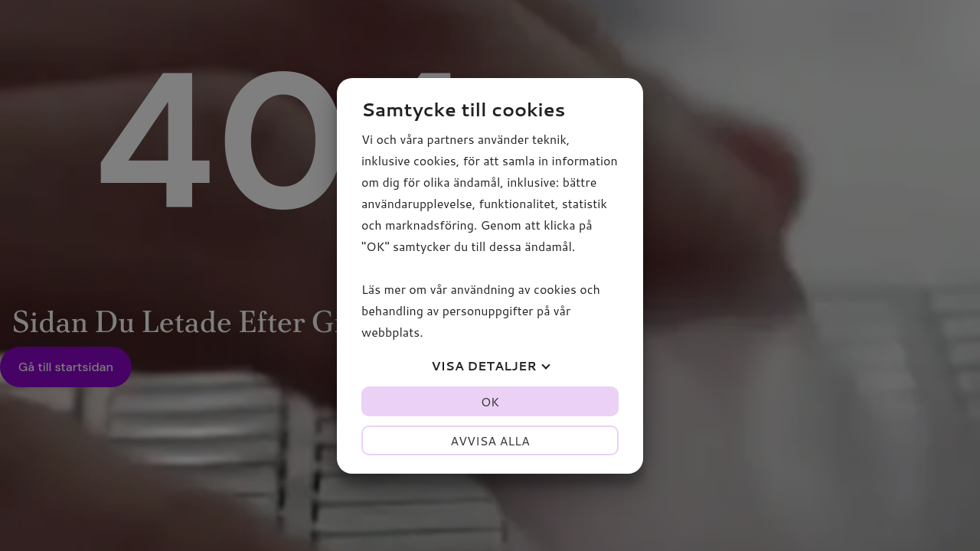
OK (490, 401)
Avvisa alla (490, 440)
